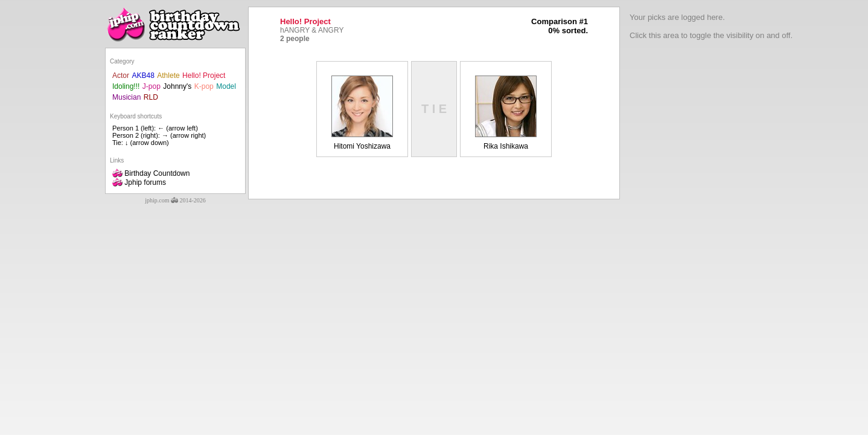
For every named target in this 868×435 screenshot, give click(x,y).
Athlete (168, 76)
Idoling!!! (126, 86)
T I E (434, 109)
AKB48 (143, 76)
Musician (126, 97)
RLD (151, 97)
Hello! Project (204, 76)
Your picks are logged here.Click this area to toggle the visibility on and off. (711, 26)
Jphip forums (139, 182)
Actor (121, 76)
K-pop (204, 86)
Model (226, 86)
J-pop (152, 86)
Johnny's (177, 86)
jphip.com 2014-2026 (175, 200)
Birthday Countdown (151, 173)
